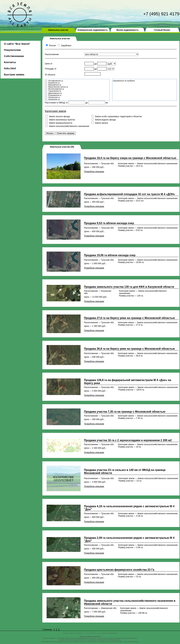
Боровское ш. (54, 83)
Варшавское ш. (55, 85)
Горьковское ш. (55, 91)
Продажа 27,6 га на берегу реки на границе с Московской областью (129, 318)
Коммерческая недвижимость (93, 30)
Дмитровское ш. (55, 93)
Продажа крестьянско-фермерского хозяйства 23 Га (119, 570)
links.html (10, 68)
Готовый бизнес (162, 30)
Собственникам (14, 56)
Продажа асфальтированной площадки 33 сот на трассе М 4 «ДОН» (129, 194)
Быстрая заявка (14, 74)
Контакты (10, 62)
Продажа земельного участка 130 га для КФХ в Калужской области (129, 287)
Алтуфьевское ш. (56, 81)
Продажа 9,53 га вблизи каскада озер (109, 223)
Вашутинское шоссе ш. (58, 87)
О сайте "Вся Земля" (17, 44)
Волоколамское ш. (56, 89)
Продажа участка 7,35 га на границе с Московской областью (125, 412)
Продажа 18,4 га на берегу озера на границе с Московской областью (130, 158)
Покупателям (12, 50)
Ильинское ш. (54, 97)
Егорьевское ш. (55, 95)
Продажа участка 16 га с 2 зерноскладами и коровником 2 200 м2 (128, 440)
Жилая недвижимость (127, 30)
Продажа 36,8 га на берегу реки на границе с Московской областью (129, 349)
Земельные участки (58, 30)
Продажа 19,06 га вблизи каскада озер (110, 255)
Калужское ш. (54, 99)
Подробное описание (94, 172)
